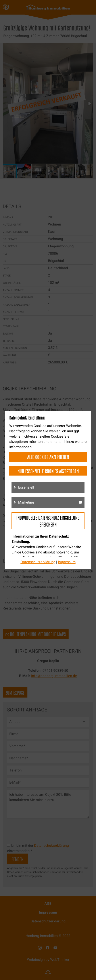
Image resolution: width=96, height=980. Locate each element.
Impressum (67, 562)
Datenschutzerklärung (38, 562)
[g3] (80, 502)
